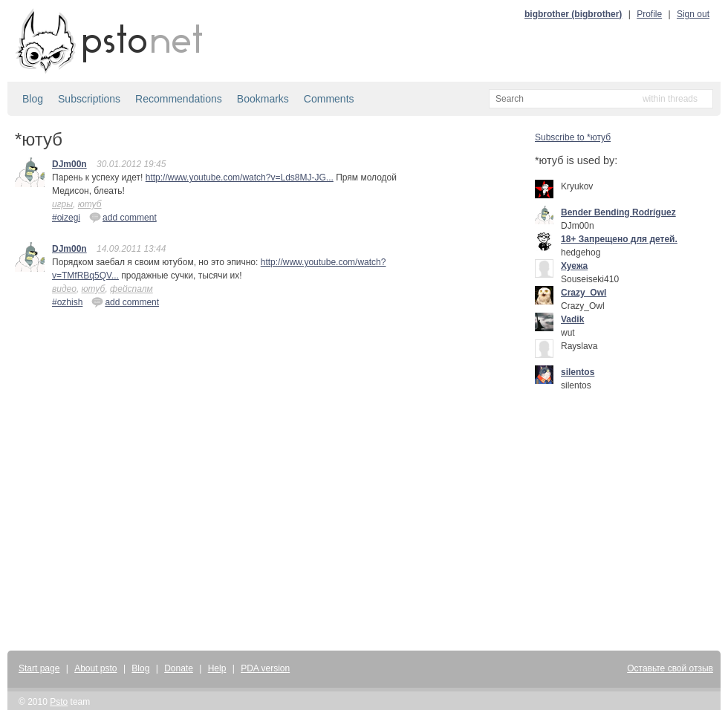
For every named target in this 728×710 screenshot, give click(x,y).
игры (62, 204)
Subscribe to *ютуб (573, 137)
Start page (39, 668)
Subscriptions (89, 99)
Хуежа (574, 266)
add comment (123, 217)
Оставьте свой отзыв (670, 668)
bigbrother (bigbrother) (573, 14)
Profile (649, 14)
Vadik (572, 319)
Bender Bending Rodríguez (618, 212)
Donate (179, 668)
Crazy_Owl (584, 293)
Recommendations (179, 99)
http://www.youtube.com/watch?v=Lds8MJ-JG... (240, 177)
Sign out (693, 14)
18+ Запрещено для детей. (619, 239)
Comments (329, 99)
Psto (59, 702)
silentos (578, 372)
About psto (95, 668)
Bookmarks (263, 99)
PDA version (265, 668)
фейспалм (131, 289)
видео (64, 289)
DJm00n (69, 164)
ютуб (90, 204)
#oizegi (66, 218)
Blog (33, 99)
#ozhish (67, 302)
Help (217, 668)
